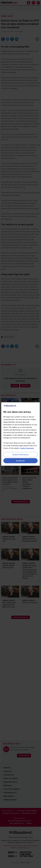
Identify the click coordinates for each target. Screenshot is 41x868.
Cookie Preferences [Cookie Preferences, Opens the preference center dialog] (20, 455)
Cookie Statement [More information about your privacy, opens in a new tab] (27, 448)
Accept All (20, 461)
